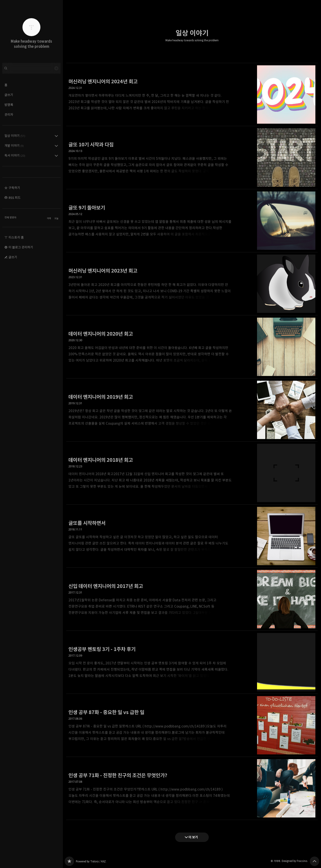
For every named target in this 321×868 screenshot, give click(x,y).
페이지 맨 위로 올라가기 (314, 861)
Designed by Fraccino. (295, 861)
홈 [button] (6, 85)
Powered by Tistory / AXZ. (91, 861)
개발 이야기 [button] (14, 146)
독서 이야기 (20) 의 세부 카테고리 (56, 156)
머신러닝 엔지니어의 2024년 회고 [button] (192, 94)
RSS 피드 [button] (15, 198)
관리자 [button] (9, 115)
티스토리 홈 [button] (16, 237)
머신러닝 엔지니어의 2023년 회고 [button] (192, 284)
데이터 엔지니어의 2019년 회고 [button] (192, 410)
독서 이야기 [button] (15, 155)
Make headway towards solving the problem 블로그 (69, 861)
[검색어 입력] (31, 68)
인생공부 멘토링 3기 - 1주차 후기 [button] (192, 662)
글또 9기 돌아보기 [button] (192, 221)
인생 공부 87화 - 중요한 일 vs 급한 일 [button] (192, 725)
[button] (31, 188)
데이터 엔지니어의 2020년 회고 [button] (192, 347)
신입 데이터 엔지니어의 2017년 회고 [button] (192, 599)
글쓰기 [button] (9, 95)
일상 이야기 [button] (15, 136)
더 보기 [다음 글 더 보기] (193, 837)
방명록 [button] (9, 105)
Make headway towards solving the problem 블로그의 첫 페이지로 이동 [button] (31, 31)
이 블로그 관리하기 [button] (21, 247)
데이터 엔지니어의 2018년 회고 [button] (192, 473)
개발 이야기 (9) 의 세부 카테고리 (56, 146)
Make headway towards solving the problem (192, 40)
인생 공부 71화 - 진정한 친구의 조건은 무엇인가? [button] (192, 788)
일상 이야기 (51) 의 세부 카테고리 (56, 136)
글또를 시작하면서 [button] (192, 536)
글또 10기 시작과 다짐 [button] (192, 158)
